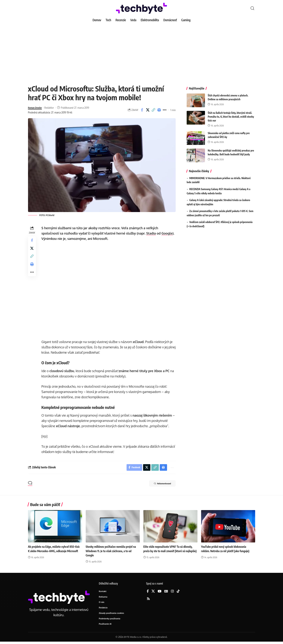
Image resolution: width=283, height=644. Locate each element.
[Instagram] (172, 592)
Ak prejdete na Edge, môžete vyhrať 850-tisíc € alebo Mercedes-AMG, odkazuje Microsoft (53, 552)
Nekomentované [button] (159, 485)
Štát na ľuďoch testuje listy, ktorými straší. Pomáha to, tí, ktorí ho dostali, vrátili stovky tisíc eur (231, 114)
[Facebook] (148, 592)
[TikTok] (178, 592)
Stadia (152, 233)
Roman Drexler (36, 108)
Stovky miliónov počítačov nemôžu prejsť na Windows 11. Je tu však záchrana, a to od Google (112, 552)
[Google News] (166, 592)
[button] (252, 8)
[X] (153, 592)
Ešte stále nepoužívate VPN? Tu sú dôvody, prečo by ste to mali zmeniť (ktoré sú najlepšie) (169, 552)
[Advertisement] (142, 51)
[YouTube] (160, 592)
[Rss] (148, 600)
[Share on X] (148, 110)
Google (168, 233)
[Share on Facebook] (142, 110)
